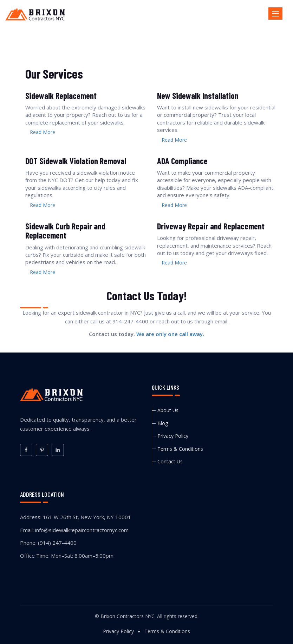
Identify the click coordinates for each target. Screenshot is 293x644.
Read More (43, 132)
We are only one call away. (170, 334)
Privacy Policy (173, 436)
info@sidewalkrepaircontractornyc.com (82, 530)
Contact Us (170, 461)
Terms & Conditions (180, 449)
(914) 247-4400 (57, 543)
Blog (163, 423)
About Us (168, 410)
